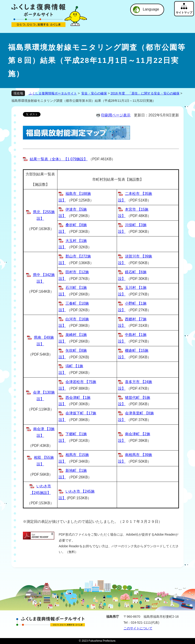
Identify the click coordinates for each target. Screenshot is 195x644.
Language (151, 9)
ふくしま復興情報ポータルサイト (53, 93)
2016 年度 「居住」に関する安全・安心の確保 (145, 93)
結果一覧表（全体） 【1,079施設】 (59, 159)
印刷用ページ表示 (116, 115)
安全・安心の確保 (94, 93)
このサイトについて (138, 628)
